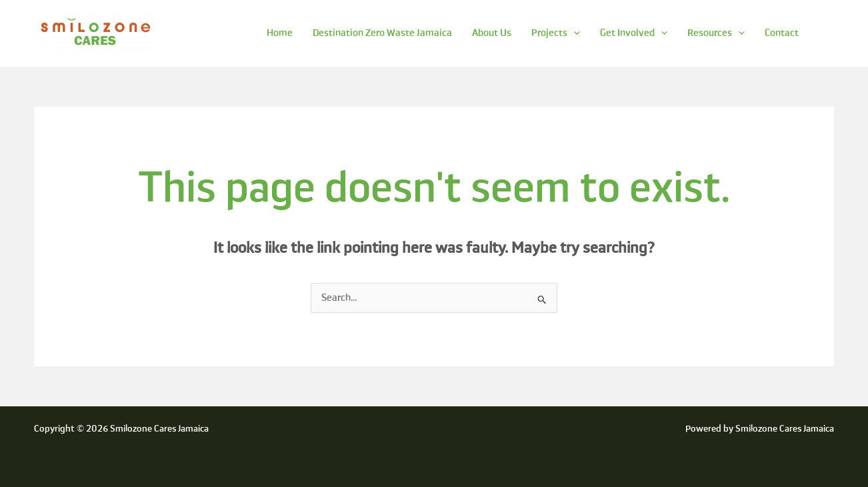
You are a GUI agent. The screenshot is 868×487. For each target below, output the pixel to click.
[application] (574, 33)
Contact (782, 33)
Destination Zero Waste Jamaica (382, 33)
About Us (492, 33)
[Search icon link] (828, 33)
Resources (716, 33)
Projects (556, 33)
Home (280, 33)
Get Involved (634, 33)
